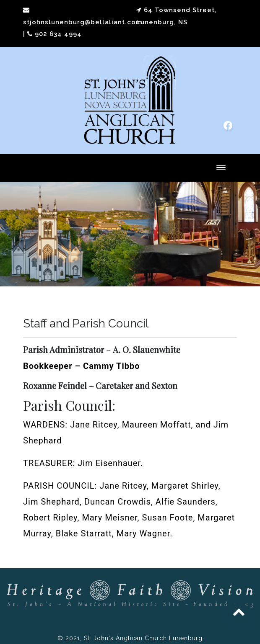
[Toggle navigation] (221, 168)
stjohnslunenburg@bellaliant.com (83, 22)
